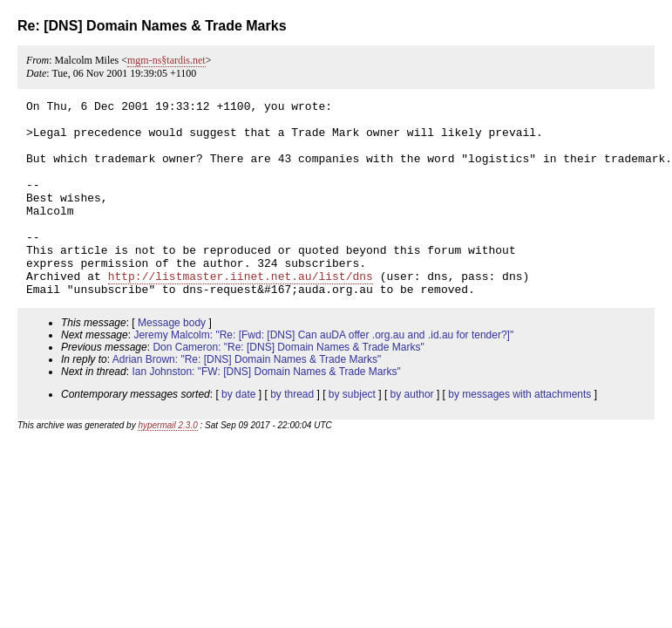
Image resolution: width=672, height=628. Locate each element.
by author (412, 433)
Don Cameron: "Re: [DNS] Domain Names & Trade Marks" (288, 386)
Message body (172, 362)
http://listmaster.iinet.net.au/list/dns (241, 312)
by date (238, 433)
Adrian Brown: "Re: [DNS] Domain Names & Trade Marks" (247, 399)
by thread (292, 433)
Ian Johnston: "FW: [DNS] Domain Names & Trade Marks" (266, 411)
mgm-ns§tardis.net (166, 60)
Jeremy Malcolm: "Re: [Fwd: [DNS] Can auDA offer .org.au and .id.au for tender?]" (323, 374)
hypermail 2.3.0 (167, 464)
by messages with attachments (519, 433)
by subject (352, 433)
